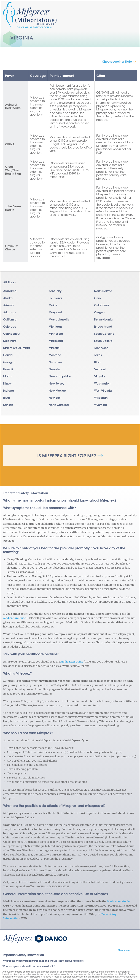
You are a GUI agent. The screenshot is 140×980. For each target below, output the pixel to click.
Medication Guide (15, 618)
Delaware (10, 341)
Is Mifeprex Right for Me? (67, 455)
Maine (53, 305)
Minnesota (56, 333)
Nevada (54, 369)
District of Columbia (17, 348)
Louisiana (55, 298)
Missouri (54, 348)
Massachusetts (59, 319)
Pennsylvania (103, 319)
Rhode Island (103, 326)
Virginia (99, 376)
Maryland (55, 312)
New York (55, 397)
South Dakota (103, 341)
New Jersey (56, 383)
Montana (55, 355)
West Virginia (103, 390)
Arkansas (10, 312)
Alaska (8, 298)
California (10, 319)
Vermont (100, 369)
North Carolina (59, 405)
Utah (97, 362)
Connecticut (12, 333)
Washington (102, 383)
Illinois (7, 383)
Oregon (99, 312)
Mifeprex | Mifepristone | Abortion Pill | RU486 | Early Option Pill (35, 939)
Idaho (7, 376)
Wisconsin (101, 397)
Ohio (97, 298)
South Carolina (104, 333)
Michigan (55, 326)
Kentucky (55, 291)
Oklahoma (102, 305)
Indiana (9, 390)
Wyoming (101, 405)
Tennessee (101, 348)
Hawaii (8, 369)
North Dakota (103, 291)
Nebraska (55, 362)
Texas (98, 355)
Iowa (7, 397)
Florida (8, 355)
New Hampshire (60, 376)
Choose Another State (117, 61)
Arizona (8, 305)
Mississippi (56, 341)
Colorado (10, 326)
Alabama (10, 291)
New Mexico (57, 390)
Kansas (8, 405)
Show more (124, 950)
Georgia (9, 362)
